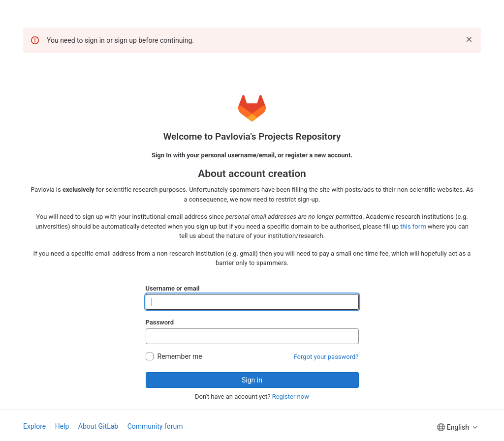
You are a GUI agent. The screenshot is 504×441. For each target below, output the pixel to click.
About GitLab (98, 426)
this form (413, 226)
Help (62, 426)
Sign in (252, 380)
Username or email (173, 288)
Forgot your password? (326, 357)
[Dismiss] (469, 39)
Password (160, 322)
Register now (291, 397)
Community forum (155, 426)
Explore (34, 426)
